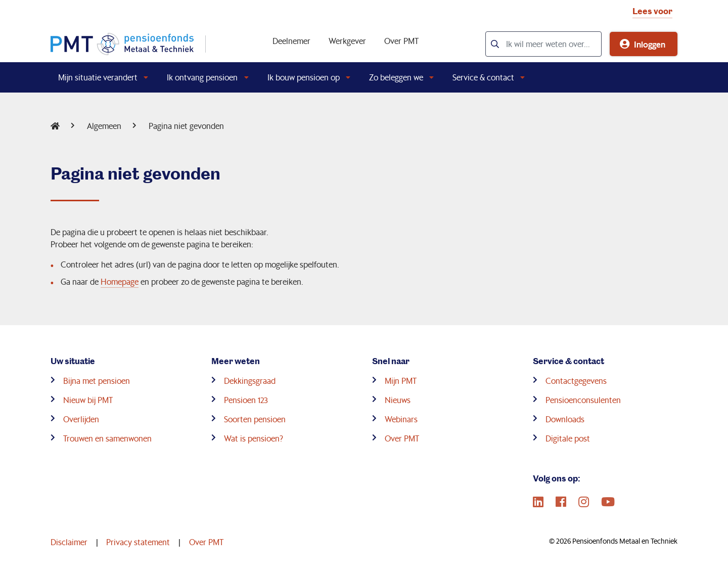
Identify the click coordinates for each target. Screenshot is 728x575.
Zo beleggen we (396, 77)
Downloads (565, 419)
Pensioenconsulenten (583, 400)
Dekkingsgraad (250, 381)
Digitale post (568, 438)
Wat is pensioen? (254, 438)
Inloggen (650, 44)
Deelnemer (291, 41)
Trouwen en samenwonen (107, 438)
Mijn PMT (401, 381)
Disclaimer (69, 542)
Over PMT (401, 41)
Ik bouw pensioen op (304, 77)
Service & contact (483, 77)
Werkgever (347, 41)
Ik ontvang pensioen (202, 77)
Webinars (401, 419)
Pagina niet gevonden (186, 126)
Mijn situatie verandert (98, 77)
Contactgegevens (576, 381)
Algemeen (104, 126)
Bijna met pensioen (97, 381)
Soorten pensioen (255, 419)
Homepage (120, 281)
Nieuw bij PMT (88, 400)
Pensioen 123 (246, 400)
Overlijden (81, 419)
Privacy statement (138, 542)
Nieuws (398, 400)
